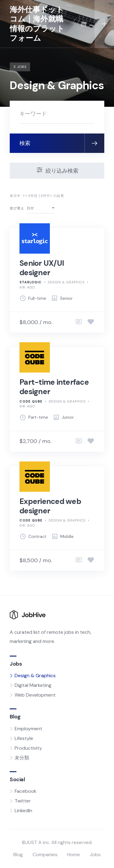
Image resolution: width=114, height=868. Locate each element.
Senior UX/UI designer (42, 268)
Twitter (23, 801)
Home (74, 854)
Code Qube (31, 401)
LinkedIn (23, 811)
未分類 (22, 758)
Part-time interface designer (54, 387)
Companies (45, 854)
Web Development (35, 695)
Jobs (95, 854)
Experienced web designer (50, 506)
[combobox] (41, 208)
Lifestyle (24, 738)
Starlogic (31, 282)
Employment (28, 729)
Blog (18, 854)
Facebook (26, 791)
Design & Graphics (66, 282)
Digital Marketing (33, 685)
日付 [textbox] (30, 208)
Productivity (28, 748)
